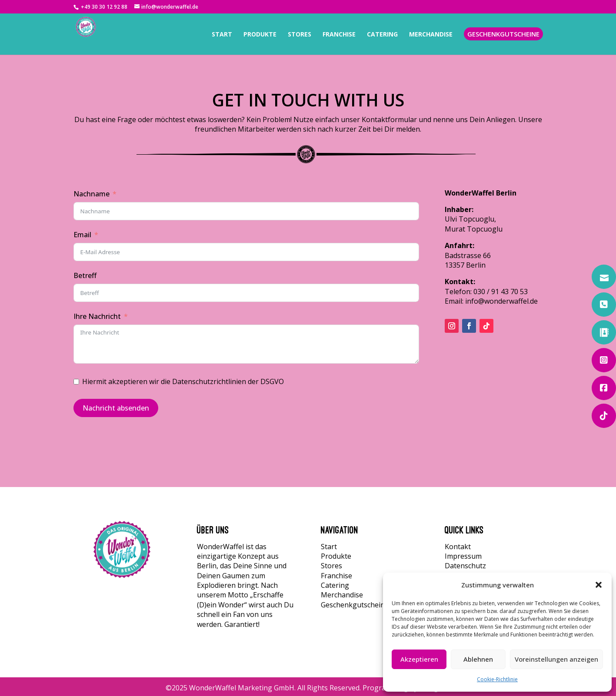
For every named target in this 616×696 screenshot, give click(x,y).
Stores (331, 566)
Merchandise (342, 595)
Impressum (463, 556)
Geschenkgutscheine (355, 605)
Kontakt (458, 547)
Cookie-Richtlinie (497, 679)
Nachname (92, 194)
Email (82, 235)
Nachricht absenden (116, 408)
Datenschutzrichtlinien (209, 381)
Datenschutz (465, 566)
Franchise (336, 576)
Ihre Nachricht (97, 316)
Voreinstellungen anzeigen (556, 659)
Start (329, 547)
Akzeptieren (419, 659)
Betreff (85, 275)
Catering (335, 585)
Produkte (336, 556)
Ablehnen (478, 659)
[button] (599, 585)
